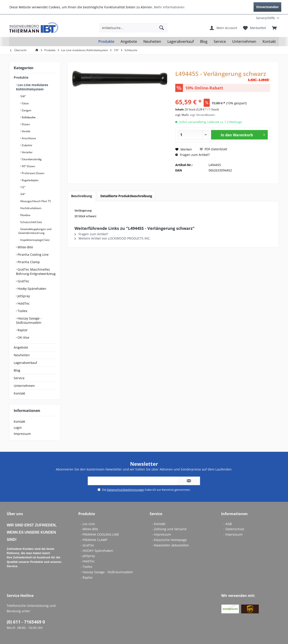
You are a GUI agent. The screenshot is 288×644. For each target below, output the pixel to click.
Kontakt (19, 393)
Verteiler (27, 152)
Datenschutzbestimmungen (126, 490)
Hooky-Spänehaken (31, 289)
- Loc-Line (88, 524)
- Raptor (87, 577)
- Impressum (161, 534)
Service (19, 378)
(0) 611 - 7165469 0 (26, 622)
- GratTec (87, 545)
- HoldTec (88, 561)
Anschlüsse (29, 138)
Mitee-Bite (25, 247)
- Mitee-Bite (89, 529)
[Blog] (204, 42)
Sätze (25, 103)
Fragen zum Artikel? (192, 155)
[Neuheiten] (152, 42)
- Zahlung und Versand (169, 529)
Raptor (22, 330)
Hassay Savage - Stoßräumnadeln (29, 320)
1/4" (23, 96)
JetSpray (23, 296)
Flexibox (25, 215)
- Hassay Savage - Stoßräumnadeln (107, 572)
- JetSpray (88, 556)
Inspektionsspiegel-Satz (35, 240)
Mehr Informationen (169, 7)
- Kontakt (159, 524)
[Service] (220, 42)
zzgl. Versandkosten (202, 115)
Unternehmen (24, 386)
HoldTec (23, 303)
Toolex (22, 311)
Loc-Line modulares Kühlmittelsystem (32, 87)
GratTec (23, 281)
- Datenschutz (234, 529)
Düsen (26, 124)
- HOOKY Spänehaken (97, 551)
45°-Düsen (28, 166)
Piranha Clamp (28, 262)
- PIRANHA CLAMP (94, 540)
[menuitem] (249, 18)
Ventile (26, 131)
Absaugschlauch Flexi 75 (35, 201)
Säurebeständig (31, 159)
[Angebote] (129, 42)
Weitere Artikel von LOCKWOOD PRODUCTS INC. (113, 238)
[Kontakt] (269, 42)
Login (18, 428)
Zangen (26, 110)
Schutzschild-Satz (31, 222)
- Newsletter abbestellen (170, 545)
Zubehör (27, 145)
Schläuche (28, 117)
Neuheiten (22, 355)
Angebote (21, 347)
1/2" (22, 187)
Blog (17, 370)
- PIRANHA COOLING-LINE (100, 534)
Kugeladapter (30, 180)
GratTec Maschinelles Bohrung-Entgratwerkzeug (36, 272)
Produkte (21, 77)
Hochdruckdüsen (30, 208)
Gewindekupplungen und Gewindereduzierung (35, 231)
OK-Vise (23, 337)
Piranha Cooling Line (33, 255)
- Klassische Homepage (169, 540)
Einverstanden (267, 7)
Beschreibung (82, 196)
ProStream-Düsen (33, 173)
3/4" (22, 194)
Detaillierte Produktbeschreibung (126, 196)
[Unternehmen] (244, 42)
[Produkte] (106, 42)
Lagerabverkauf (25, 363)
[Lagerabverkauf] (181, 42)
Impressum (22, 434)
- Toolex (86, 567)
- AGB (228, 524)
